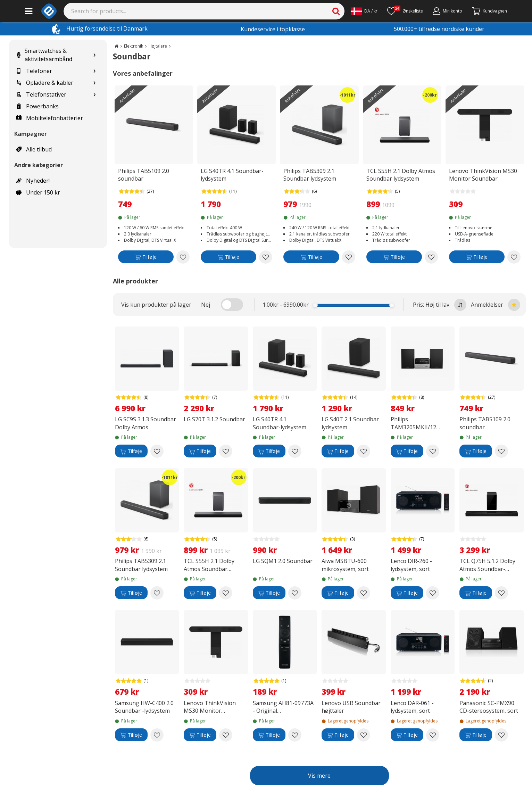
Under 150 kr (38, 192)
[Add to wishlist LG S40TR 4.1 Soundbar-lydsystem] (266, 257)
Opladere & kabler (45, 83)
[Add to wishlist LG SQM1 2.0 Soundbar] (295, 593)
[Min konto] (447, 11)
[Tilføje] (146, 258)
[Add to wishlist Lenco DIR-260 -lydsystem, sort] (433, 593)
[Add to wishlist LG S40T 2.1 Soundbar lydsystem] (364, 451)
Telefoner (34, 71)
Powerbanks (37, 106)
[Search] (204, 11)
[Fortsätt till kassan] (489, 11)
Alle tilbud (34, 149)
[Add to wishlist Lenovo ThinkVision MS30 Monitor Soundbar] (514, 257)
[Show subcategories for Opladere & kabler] (94, 83)
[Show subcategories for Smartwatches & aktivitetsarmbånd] (94, 55)
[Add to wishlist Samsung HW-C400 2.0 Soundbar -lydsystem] (157, 735)
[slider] (315, 305)
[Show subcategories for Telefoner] (94, 71)
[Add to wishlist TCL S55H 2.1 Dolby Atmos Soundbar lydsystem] (431, 257)
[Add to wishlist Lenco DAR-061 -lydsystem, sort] (433, 735)
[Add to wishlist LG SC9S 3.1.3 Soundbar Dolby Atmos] (157, 451)
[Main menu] (29, 11)
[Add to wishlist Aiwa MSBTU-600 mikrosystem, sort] (364, 593)
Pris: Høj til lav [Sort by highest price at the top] (440, 305)
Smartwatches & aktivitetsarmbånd (44, 55)
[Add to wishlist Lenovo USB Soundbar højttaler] (364, 735)
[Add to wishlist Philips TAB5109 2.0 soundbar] (183, 257)
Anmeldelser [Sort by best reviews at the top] (496, 305)
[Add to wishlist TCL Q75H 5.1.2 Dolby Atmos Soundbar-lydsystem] (501, 593)
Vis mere (319, 776)
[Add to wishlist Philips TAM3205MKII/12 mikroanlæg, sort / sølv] (433, 451)
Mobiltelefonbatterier (49, 118)
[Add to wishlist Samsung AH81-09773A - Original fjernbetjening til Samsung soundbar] (295, 735)
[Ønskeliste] (405, 11)
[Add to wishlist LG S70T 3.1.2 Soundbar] (226, 451)
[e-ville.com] (49, 11)
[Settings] (364, 11)
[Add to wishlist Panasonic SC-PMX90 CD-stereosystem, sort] (501, 735)
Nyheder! (33, 181)
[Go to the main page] (117, 46)
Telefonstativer (41, 94)
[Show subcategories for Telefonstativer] (94, 95)
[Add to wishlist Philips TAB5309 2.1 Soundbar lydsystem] (349, 257)
